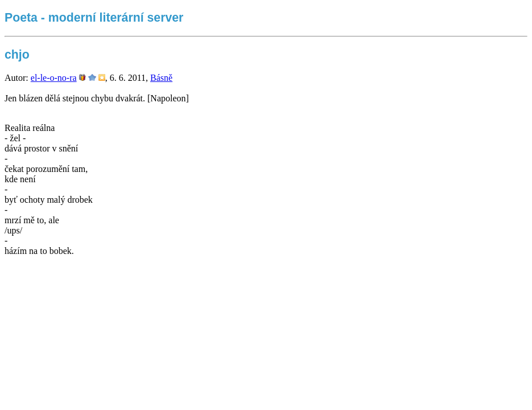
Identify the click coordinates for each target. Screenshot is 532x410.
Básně (161, 78)
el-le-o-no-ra (54, 78)
